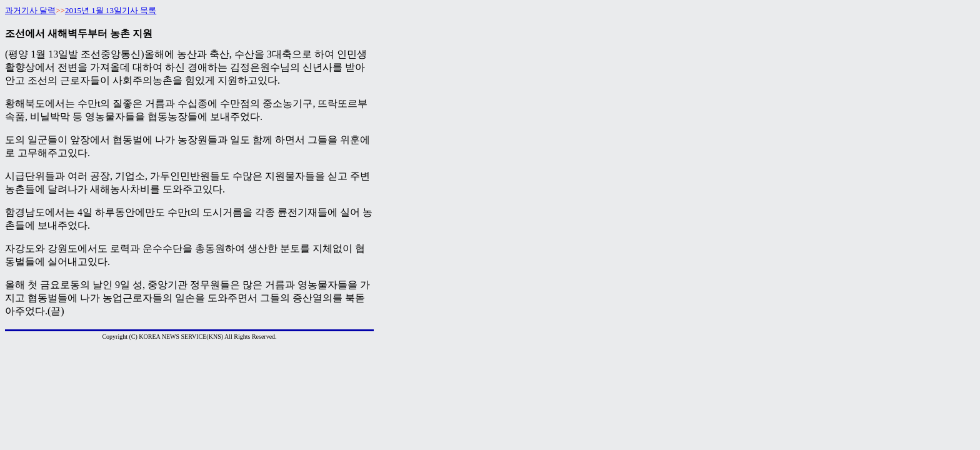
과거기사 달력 (30, 10)
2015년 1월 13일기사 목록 (111, 10)
